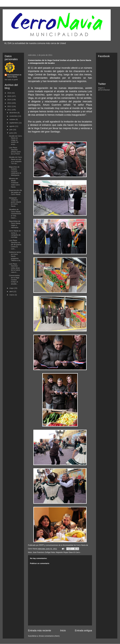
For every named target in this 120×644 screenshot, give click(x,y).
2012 (10, 106)
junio (12, 133)
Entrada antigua (83, 631)
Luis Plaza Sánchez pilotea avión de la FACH (15, 151)
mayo (12, 288)
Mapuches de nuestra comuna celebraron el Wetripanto (15, 171)
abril (11, 291)
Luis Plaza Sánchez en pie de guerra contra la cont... (15, 245)
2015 (10, 96)
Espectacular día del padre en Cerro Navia (15, 192)
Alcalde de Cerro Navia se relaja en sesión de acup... (15, 140)
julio (11, 130)
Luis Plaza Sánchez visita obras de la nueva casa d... (14, 268)
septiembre (14, 123)
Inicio (63, 631)
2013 (10, 103)
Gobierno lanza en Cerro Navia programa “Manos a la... (15, 256)
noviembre (14, 116)
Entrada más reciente (40, 631)
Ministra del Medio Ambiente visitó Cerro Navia (14, 183)
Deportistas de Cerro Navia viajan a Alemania (15, 224)
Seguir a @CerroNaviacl (104, 89)
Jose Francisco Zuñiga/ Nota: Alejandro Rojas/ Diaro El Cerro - (57, 552)
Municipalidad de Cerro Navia (14, 76)
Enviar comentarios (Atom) (49, 636)
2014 (10, 100)
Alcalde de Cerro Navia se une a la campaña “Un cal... (15, 160)
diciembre (13, 113)
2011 (10, 110)
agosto (12, 126)
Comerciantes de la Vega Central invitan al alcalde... (14, 280)
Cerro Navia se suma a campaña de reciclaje (15, 234)
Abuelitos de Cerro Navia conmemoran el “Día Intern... (15, 214)
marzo (12, 295)
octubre (13, 119)
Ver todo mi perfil (11, 80)
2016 (10, 93)
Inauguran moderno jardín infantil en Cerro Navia (15, 202)
